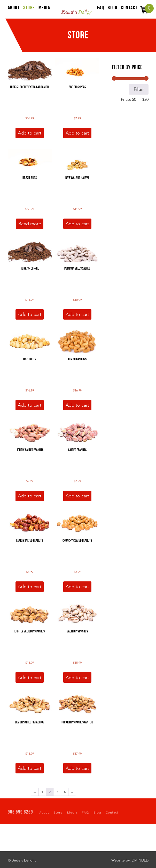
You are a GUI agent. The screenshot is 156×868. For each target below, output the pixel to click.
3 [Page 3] (57, 792)
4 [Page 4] (65, 792)
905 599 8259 (20, 814)
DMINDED (140, 862)
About (44, 814)
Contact (112, 814)
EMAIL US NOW (136, 840)
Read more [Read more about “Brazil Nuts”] (30, 224)
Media (72, 814)
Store (58, 814)
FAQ (85, 814)
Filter (139, 89)
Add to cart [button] (30, 133)
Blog (97, 814)
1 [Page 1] (42, 792)
